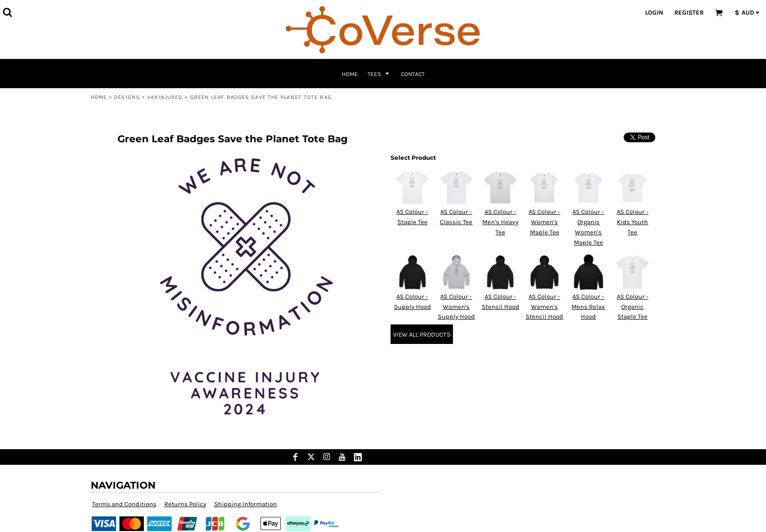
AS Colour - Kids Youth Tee (633, 222)
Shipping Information (246, 504)
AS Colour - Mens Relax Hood (588, 307)
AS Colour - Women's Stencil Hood (544, 307)
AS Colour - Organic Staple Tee (633, 307)
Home (99, 97)
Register (689, 12)
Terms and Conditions (124, 504)
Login (654, 12)
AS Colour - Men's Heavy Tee (500, 222)
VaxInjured (165, 97)
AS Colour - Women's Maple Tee (544, 222)
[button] (7, 12)
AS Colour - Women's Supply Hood (456, 307)
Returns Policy (185, 504)
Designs (127, 97)
